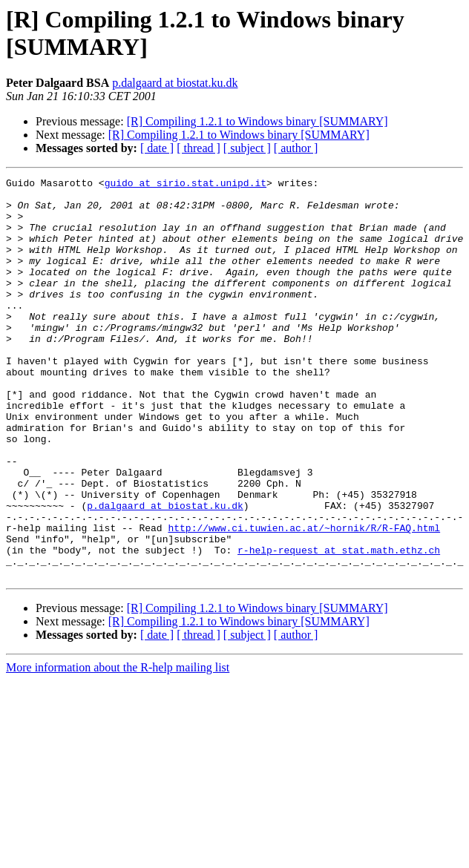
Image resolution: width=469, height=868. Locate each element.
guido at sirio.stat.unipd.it (186, 185)
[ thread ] (199, 148)
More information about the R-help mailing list (118, 747)
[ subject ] (247, 148)
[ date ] (157, 148)
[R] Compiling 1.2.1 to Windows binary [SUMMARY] (258, 121)
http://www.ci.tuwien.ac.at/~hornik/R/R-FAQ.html (304, 599)
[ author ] (296, 148)
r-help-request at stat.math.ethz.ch (339, 625)
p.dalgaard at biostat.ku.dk (175, 83)
